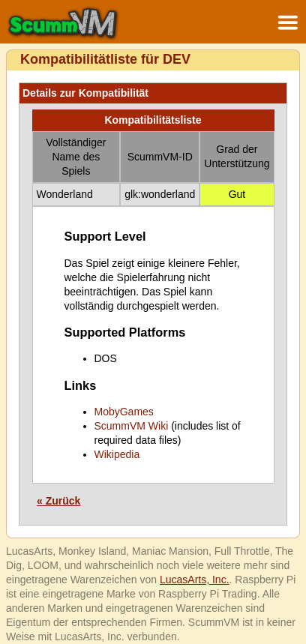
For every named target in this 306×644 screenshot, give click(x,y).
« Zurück (58, 501)
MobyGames (124, 412)
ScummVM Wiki (132, 426)
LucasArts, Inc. (195, 580)
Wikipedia (117, 454)
